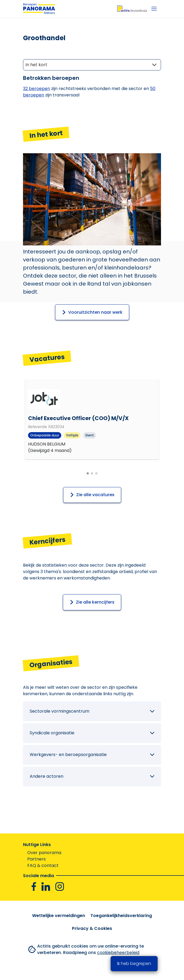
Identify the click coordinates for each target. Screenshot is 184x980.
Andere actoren (47, 776)
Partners (37, 859)
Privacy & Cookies (92, 928)
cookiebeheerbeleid (118, 953)
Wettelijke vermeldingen (59, 916)
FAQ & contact (43, 865)
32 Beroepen (37, 89)
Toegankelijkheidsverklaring (121, 916)
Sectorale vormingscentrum (60, 711)
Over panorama (44, 853)
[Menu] (154, 9)
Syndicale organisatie (52, 733)
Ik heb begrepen (134, 964)
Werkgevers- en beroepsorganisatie (68, 755)
